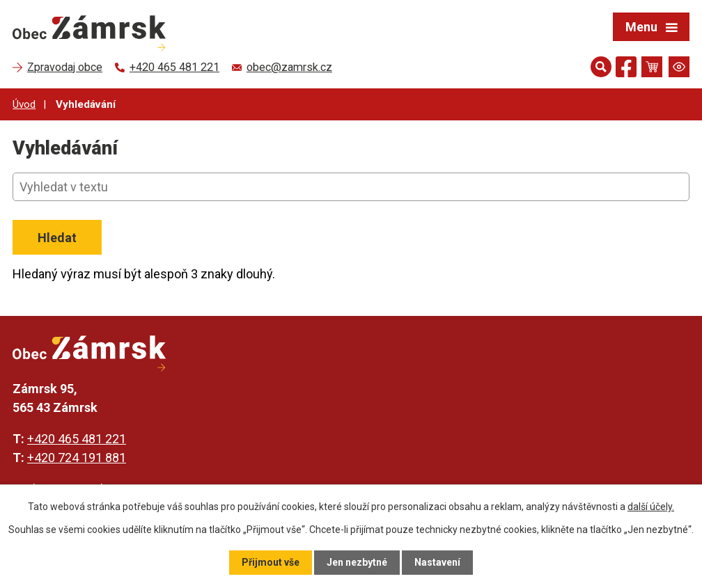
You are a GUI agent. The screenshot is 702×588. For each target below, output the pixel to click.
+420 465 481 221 (77, 439)
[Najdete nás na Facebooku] (626, 69)
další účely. (651, 507)
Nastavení (437, 562)
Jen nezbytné (357, 562)
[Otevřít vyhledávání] (601, 67)
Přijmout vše (271, 562)
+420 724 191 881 (77, 458)
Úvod (24, 104)
